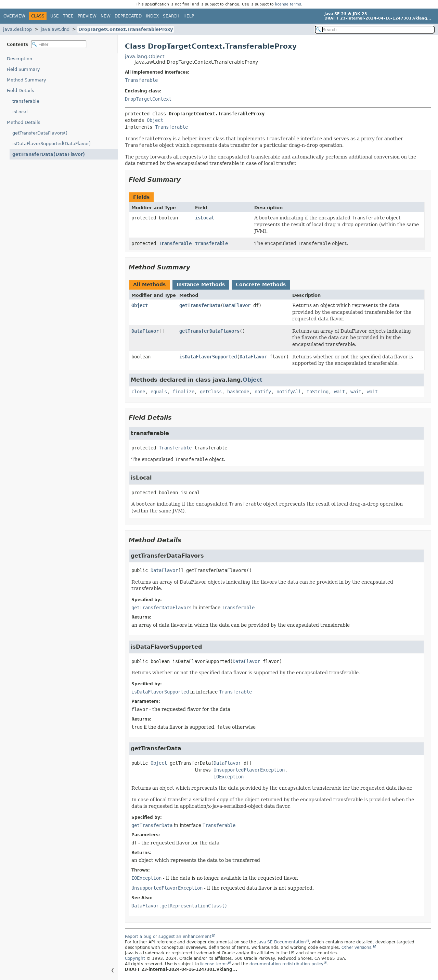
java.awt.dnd (55, 29)
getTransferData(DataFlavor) (49, 154)
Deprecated (128, 16)
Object (155, 120)
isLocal (20, 112)
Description (20, 59)
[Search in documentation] (375, 30)
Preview (87, 16)
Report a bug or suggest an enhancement (168, 937)
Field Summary (23, 69)
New (106, 16)
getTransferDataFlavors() (40, 133)
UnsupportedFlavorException (249, 770)
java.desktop (17, 29)
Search (171, 16)
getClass (211, 392)
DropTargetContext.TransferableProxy (126, 29)
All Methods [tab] (149, 284)
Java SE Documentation (282, 942)
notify (263, 392)
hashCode (238, 392)
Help (189, 16)
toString (318, 392)
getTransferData (200, 305)
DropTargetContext (148, 99)
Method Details (24, 122)
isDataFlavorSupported (208, 357)
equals (159, 392)
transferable (26, 101)
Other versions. (357, 947)
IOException (229, 777)
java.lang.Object (145, 56)
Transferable (141, 80)
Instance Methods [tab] (201, 284)
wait (339, 392)
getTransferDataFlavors (209, 331)
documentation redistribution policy (286, 964)
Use (55, 16)
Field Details (21, 91)
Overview (14, 16)
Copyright (135, 958)
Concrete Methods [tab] (261, 284)
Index (152, 16)
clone (138, 392)
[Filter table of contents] (59, 44)
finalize (183, 392)
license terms (288, 4)
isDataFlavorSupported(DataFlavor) (51, 144)
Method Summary (27, 80)
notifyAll (289, 392)
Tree (68, 16)
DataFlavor (237, 305)
